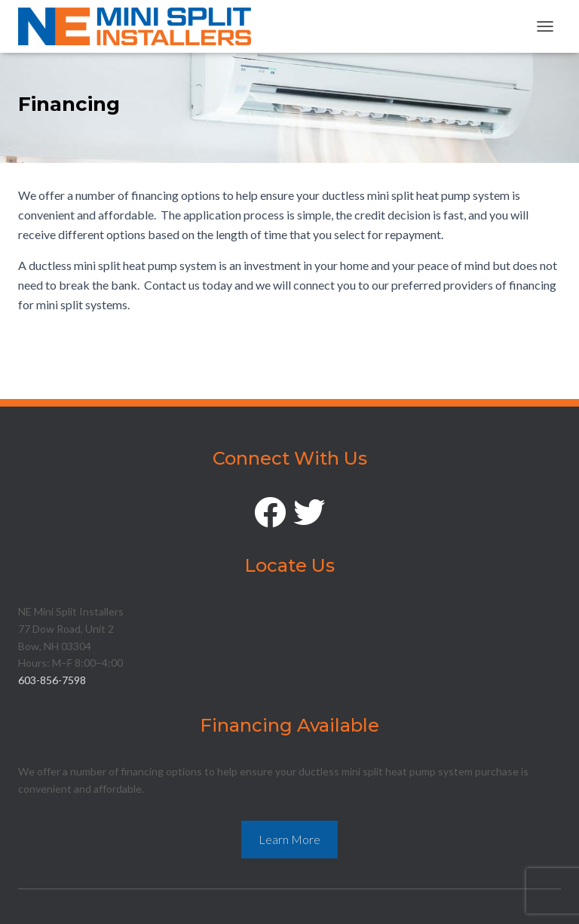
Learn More (289, 839)
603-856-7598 (52, 680)
